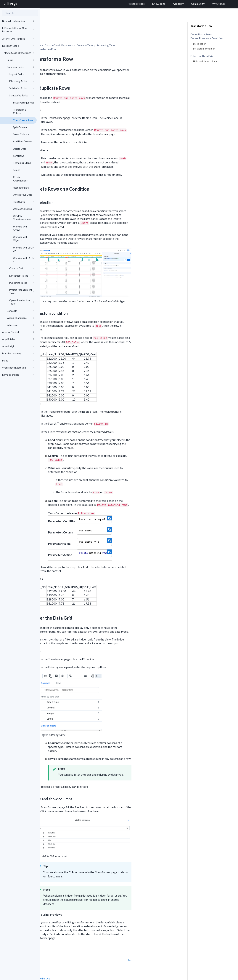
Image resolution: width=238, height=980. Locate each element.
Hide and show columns (206, 61)
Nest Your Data (21, 188)
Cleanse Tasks (22, 268)
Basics (20, 60)
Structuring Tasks (22, 95)
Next (171, 950)
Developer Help (18, 375)
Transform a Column (20, 111)
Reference (20, 325)
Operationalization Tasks (22, 302)
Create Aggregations (20, 179)
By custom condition (204, 49)
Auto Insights (18, 346)
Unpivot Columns (22, 209)
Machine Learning (18, 353)
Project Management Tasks (22, 291)
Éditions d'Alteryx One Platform (18, 30)
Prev (49, 950)
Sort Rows (19, 156)
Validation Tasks (22, 88)
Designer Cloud (18, 46)
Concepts (20, 311)
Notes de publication (18, 21)
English (164, 977)
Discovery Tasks (22, 81)
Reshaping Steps (22, 163)
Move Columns (21, 134)
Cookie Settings (54, 972)
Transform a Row (23, 120)
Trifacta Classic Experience (18, 53)
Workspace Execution (18, 368)
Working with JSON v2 (24, 249)
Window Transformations (22, 218)
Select (16, 170)
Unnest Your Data (23, 195)
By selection (200, 44)
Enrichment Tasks (22, 276)
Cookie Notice (81, 968)
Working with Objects (20, 239)
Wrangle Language (20, 318)
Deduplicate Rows (201, 34)
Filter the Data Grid (202, 56)
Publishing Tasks (22, 283)
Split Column (20, 127)
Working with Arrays (20, 228)
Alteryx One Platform (18, 39)
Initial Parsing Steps (24, 103)
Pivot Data (23, 202)
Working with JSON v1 (24, 260)
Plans (18, 361)
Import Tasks (22, 74)
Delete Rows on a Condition (207, 38)
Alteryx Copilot (18, 332)
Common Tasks (20, 67)
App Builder (18, 339)
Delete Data (20, 149)
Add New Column (22, 141)
